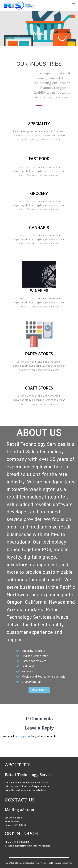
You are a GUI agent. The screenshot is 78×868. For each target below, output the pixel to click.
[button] (39, 690)
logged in (25, 736)
